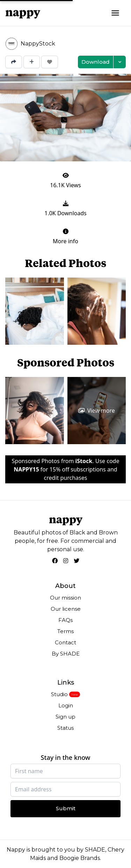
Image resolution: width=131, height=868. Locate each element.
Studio (59, 694)
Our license (66, 609)
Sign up (65, 717)
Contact (65, 642)
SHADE (95, 850)
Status (65, 728)
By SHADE (66, 654)
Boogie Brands (80, 858)
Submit (66, 808)
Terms (65, 631)
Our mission (65, 598)
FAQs (65, 620)
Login (66, 705)
